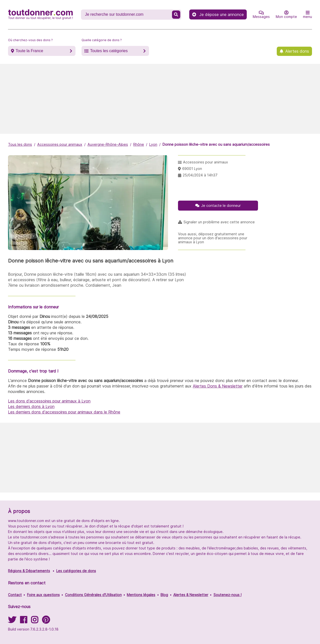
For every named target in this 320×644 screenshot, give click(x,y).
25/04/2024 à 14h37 (200, 175)
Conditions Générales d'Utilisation (93, 595)
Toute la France (29, 51)
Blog (164, 595)
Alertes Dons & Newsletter (218, 386)
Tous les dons (20, 144)
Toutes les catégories (109, 51)
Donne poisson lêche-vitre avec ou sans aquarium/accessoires (216, 144)
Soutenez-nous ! (227, 595)
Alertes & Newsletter (191, 595)
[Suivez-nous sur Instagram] (34, 621)
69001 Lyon (192, 169)
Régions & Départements (29, 571)
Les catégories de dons (76, 571)
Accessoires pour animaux (60, 144)
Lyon (153, 144)
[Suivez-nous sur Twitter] (12, 621)
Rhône (139, 144)
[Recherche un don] (127, 14)
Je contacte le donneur (221, 205)
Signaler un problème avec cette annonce (219, 222)
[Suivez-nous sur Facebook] (23, 621)
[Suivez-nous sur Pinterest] (46, 621)
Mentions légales (141, 595)
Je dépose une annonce (218, 14)
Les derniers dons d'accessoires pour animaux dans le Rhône (64, 412)
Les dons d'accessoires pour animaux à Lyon (49, 401)
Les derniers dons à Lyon (31, 406)
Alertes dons (297, 51)
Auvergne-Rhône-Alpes (108, 144)
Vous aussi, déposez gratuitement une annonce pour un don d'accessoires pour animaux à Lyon (213, 238)
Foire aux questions (43, 595)
